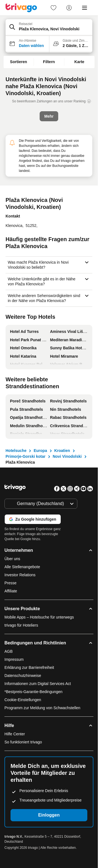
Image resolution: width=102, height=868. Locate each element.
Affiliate (11, 591)
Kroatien (62, 451)
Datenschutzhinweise (23, 676)
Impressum (14, 659)
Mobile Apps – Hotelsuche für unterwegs (39, 617)
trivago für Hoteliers (21, 625)
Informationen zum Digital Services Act (38, 684)
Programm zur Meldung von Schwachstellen (42, 708)
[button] (49, 28)
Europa (40, 451)
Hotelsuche (16, 451)
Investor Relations (20, 575)
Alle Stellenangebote (22, 567)
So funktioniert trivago (23, 742)
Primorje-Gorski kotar (25, 456)
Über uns (12, 559)
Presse (11, 583)
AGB (9, 651)
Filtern (49, 62)
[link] (53, 8)
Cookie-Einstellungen (23, 700)
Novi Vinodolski (67, 456)
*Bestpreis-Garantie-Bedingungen (33, 692)
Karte (79, 62)
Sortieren (18, 62)
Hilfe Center (15, 734)
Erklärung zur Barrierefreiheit (29, 667)
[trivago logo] (21, 8)
